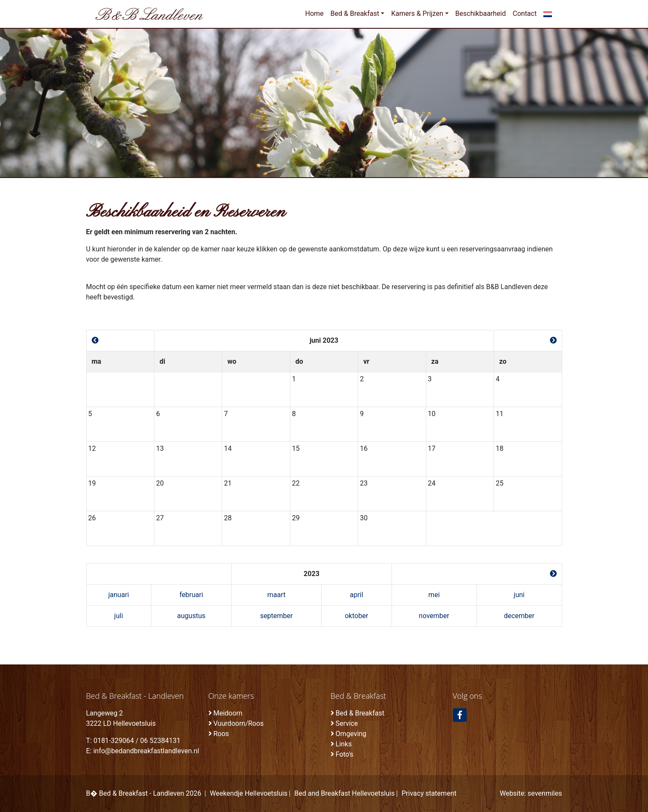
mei (434, 595)
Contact (525, 14)
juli (118, 616)
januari (118, 595)
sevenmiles (545, 793)
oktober (356, 616)
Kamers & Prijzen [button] (417, 14)
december (519, 616)
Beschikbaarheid (481, 14)
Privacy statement (429, 794)
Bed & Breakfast (360, 713)
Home (314, 14)
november (434, 616)
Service (347, 723)
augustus (191, 616)
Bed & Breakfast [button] (355, 14)
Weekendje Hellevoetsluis (249, 794)
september (276, 616)
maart (276, 595)
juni (519, 595)
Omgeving (351, 734)
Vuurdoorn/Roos (238, 723)
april (357, 595)
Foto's (344, 754)
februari (191, 595)
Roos (221, 734)
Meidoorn (228, 713)
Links (344, 744)
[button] (547, 14)
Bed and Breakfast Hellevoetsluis (344, 794)
